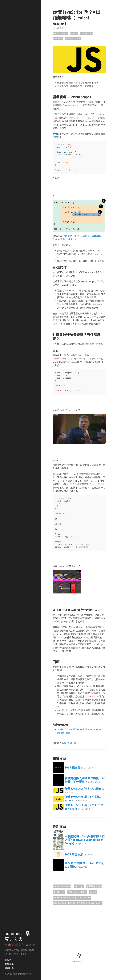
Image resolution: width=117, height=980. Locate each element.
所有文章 (9, 964)
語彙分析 (57, 114)
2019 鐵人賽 (70, 743)
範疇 (55, 102)
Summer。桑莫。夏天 (17, 936)
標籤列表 (9, 968)
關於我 (8, 960)
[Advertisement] (79, 930)
